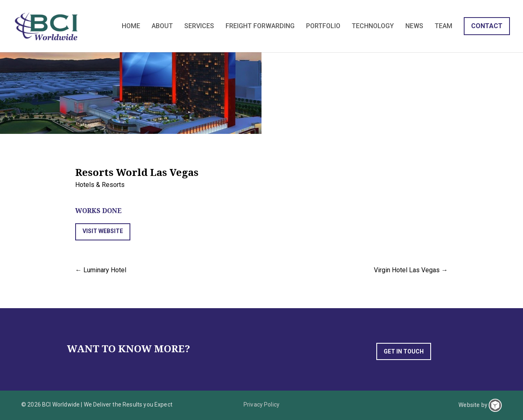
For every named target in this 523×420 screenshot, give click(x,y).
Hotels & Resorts (100, 185)
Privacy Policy (261, 404)
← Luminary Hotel (101, 270)
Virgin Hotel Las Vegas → (411, 270)
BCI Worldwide (47, 26)
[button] (103, 232)
